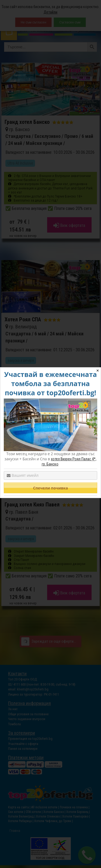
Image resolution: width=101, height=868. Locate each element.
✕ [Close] (98, 371)
